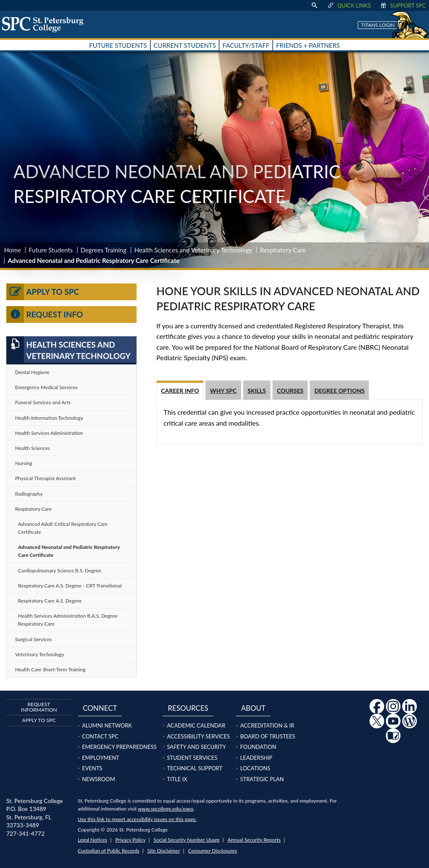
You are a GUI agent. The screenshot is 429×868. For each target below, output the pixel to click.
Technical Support (194, 768)
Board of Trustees (267, 736)
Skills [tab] (257, 391)
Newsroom (99, 779)
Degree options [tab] (339, 391)
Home (13, 250)
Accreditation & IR (267, 725)
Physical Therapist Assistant (45, 478)
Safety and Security (196, 747)
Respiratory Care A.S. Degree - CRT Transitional (70, 586)
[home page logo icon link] (46, 24)
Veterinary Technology (40, 654)
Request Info (45, 314)
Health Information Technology (49, 418)
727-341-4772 (26, 833)
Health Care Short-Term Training (50, 669)
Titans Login (378, 25)
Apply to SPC (43, 292)
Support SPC (402, 5)
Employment (101, 758)
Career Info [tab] (180, 391)
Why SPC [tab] (223, 391)
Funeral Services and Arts (43, 402)
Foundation (258, 747)
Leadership (256, 758)
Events (92, 768)
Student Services (192, 758)
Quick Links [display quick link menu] (349, 5)
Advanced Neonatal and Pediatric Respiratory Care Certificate (69, 551)
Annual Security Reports (254, 840)
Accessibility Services (198, 736)
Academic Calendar (196, 725)
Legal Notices (93, 840)
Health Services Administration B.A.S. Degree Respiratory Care (68, 620)
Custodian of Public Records (109, 851)
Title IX (177, 779)
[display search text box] (314, 5)
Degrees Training (103, 250)
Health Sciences (32, 448)
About (253, 708)
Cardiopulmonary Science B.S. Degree (59, 570)
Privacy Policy (130, 840)
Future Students (51, 250)
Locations (255, 768)
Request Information (39, 707)
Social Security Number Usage (187, 840)
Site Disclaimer (164, 851)
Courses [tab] (290, 391)
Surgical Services (33, 639)
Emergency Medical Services (46, 387)
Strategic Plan (262, 779)
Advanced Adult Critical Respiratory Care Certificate (63, 528)
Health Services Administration (49, 433)
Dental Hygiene (32, 372)
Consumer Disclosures (213, 851)
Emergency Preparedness (119, 747)
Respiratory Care (283, 250)
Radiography (29, 494)
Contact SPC (100, 736)
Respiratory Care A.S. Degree (50, 601)
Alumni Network (107, 725)
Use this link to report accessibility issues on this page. (137, 819)
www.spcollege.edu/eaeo (166, 809)
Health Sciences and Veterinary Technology (193, 250)
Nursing (24, 463)
